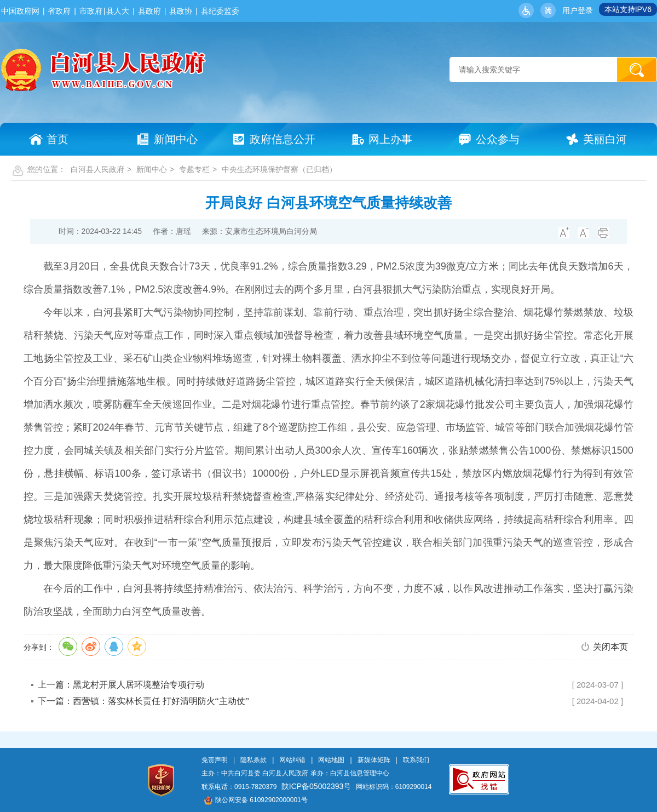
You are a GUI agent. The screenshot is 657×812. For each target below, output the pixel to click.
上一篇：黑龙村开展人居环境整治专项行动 (121, 685)
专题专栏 (194, 169)
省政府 (59, 11)
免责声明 (215, 760)
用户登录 (578, 10)
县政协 (181, 11)
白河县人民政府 (97, 169)
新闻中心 (152, 169)
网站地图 (331, 760)
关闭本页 (610, 647)
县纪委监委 (220, 11)
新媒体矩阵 (374, 760)
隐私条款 (253, 760)
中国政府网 (20, 11)
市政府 (91, 11)
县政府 (149, 11)
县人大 (118, 11)
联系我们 (416, 760)
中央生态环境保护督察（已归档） (279, 169)
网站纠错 (292, 760)
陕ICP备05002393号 (316, 786)
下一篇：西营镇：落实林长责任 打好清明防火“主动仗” (143, 701)
